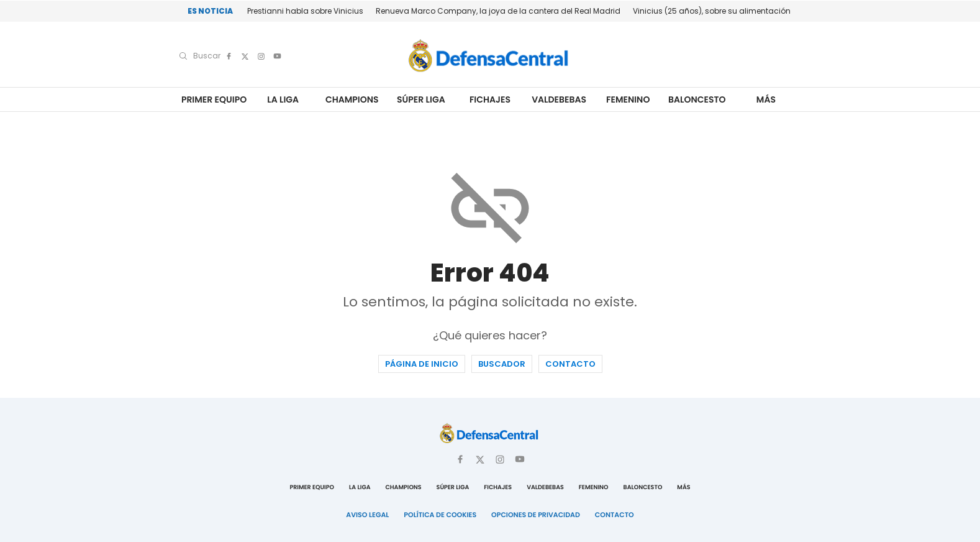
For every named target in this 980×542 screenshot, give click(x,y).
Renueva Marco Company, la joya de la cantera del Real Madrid (498, 11)
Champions (352, 100)
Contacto (570, 364)
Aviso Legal (367, 515)
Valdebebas (559, 100)
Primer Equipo (214, 100)
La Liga (283, 100)
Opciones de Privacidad (536, 515)
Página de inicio (422, 364)
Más (766, 100)
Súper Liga (421, 100)
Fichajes (490, 100)
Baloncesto (697, 100)
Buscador (502, 364)
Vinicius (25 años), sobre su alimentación (712, 11)
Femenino (628, 100)
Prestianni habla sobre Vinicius (305, 11)
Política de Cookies (440, 515)
